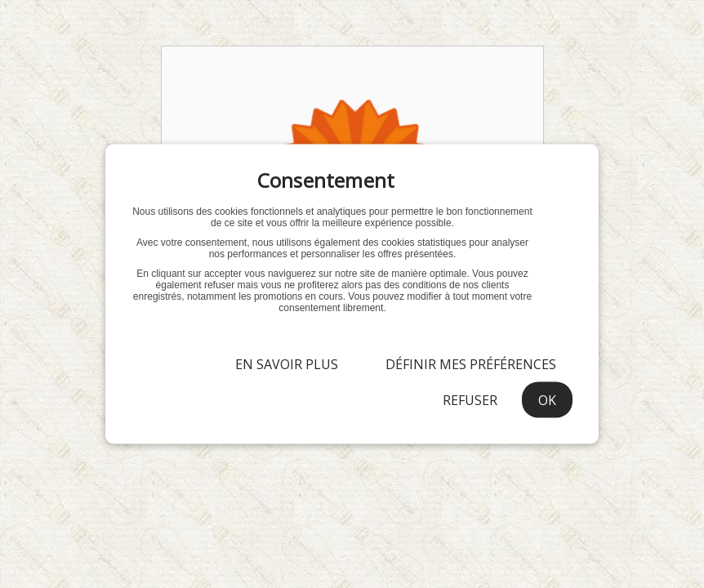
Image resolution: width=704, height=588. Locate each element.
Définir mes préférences (471, 364)
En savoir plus (287, 364)
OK (547, 400)
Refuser (470, 400)
